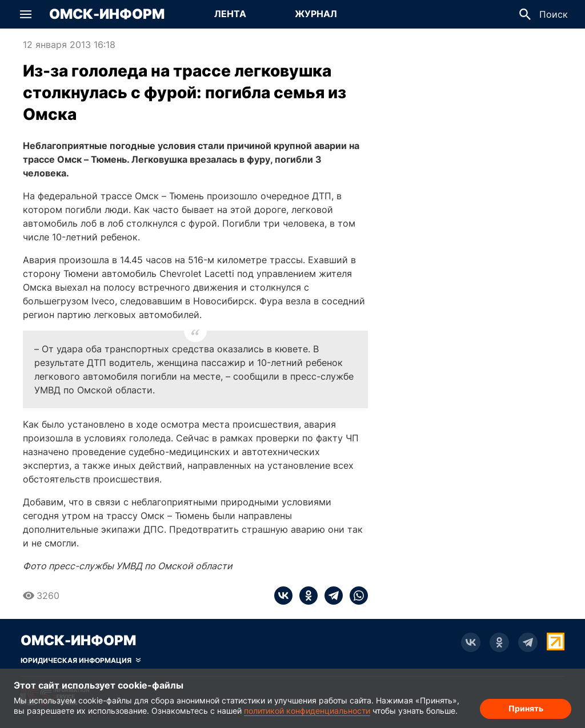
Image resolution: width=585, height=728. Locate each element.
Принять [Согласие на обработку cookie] (526, 708)
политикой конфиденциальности (307, 711)
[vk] (283, 596)
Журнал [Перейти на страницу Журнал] (316, 14)
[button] (26, 14)
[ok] (305, 596)
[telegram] (330, 596)
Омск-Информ (107, 14)
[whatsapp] (355, 596)
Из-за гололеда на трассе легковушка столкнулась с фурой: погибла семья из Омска (185, 92)
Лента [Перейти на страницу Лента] (230, 14)
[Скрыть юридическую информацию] (81, 661)
